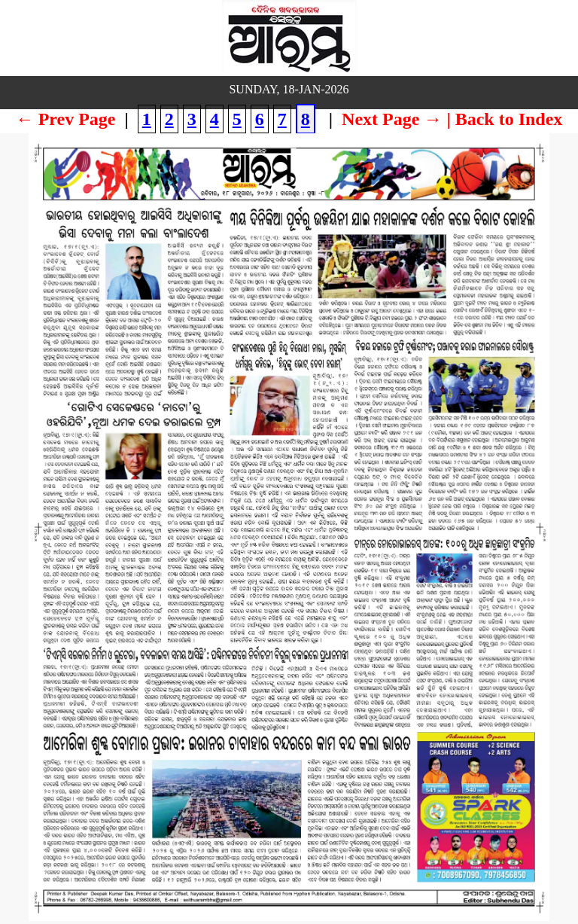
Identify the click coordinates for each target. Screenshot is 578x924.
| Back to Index (504, 119)
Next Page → (392, 119)
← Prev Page (66, 119)
